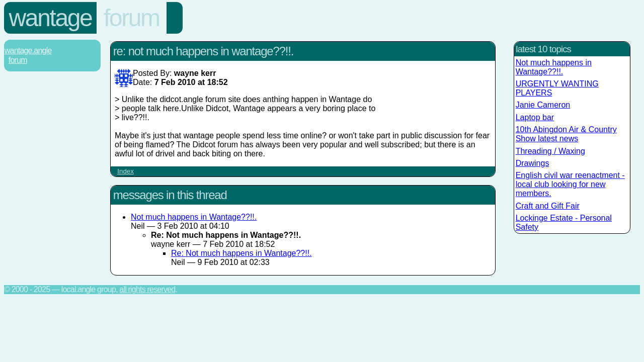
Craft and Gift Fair (548, 206)
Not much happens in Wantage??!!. (194, 217)
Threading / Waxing (550, 151)
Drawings (533, 163)
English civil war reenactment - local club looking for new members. (570, 184)
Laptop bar (535, 117)
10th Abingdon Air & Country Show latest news (566, 134)
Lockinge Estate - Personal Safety (564, 222)
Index (126, 171)
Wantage (51, 18)
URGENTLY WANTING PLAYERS (557, 88)
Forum (132, 18)
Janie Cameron (543, 105)
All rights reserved (147, 289)
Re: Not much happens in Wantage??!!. (242, 253)
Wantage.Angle (28, 51)
